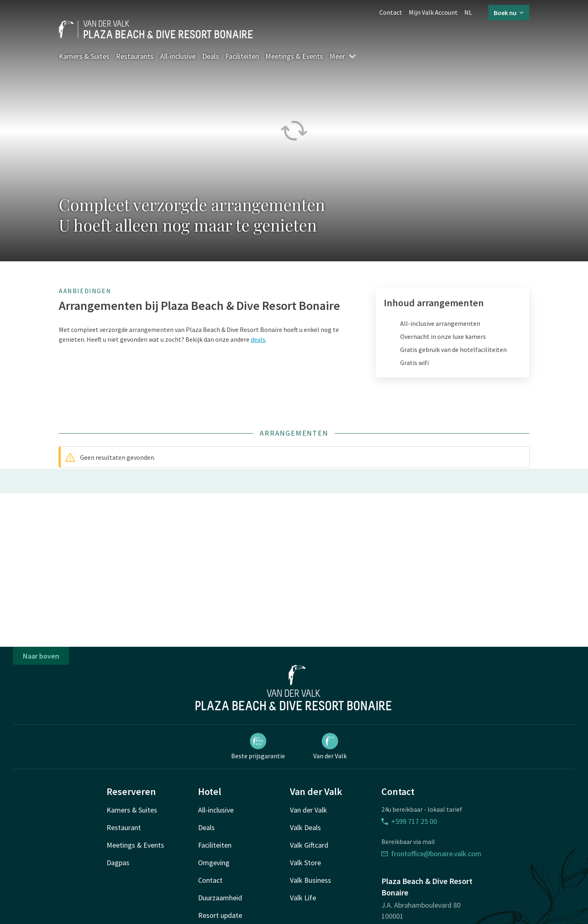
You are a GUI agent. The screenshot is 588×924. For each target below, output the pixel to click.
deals (258, 339)
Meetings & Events (294, 56)
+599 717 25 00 (409, 821)
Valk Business (311, 880)
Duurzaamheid (220, 898)
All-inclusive (178, 56)
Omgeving (214, 863)
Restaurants (135, 56)
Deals (210, 56)
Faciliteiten (242, 56)
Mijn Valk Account (433, 12)
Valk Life (303, 898)
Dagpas (118, 863)
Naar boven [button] (41, 656)
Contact (391, 12)
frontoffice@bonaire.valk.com (431, 854)
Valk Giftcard (309, 845)
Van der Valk (330, 746)
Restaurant (124, 827)
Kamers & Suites (84, 56)
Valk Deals (305, 827)
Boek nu (509, 13)
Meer (343, 56)
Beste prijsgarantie (258, 746)
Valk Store (305, 863)
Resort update (220, 915)
